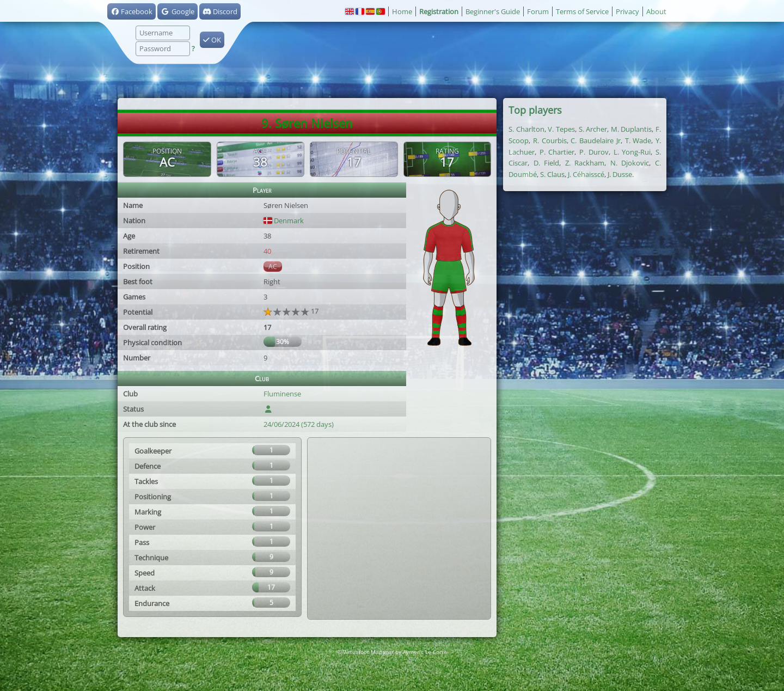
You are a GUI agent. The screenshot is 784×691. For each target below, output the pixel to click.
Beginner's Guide (493, 11)
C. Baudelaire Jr (596, 140)
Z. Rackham (585, 163)
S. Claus (552, 174)
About (656, 11)
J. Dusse (620, 174)
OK (212, 40)
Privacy (627, 11)
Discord (220, 11)
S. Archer (593, 129)
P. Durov (594, 152)
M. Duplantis (632, 129)
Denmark (284, 221)
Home (402, 11)
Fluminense (282, 394)
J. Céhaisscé (586, 174)
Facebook (131, 11)
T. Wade (638, 140)
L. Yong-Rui (632, 152)
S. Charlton (526, 129)
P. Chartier (557, 152)
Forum (538, 11)
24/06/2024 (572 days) (299, 424)
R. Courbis (550, 140)
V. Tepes (561, 129)
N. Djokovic (630, 163)
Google (177, 11)
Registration (439, 11)
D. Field (547, 163)
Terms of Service (582, 11)
